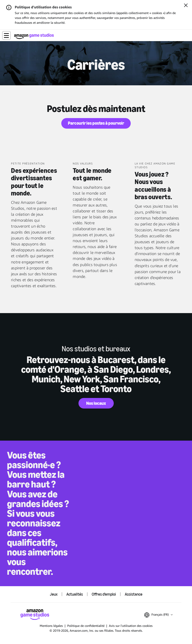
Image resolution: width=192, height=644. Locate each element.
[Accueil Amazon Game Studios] (34, 36)
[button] (6, 35)
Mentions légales (51, 626)
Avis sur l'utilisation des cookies (131, 626)
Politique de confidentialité (86, 626)
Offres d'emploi (104, 594)
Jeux (54, 594)
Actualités (75, 594)
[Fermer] (186, 6)
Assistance (134, 594)
